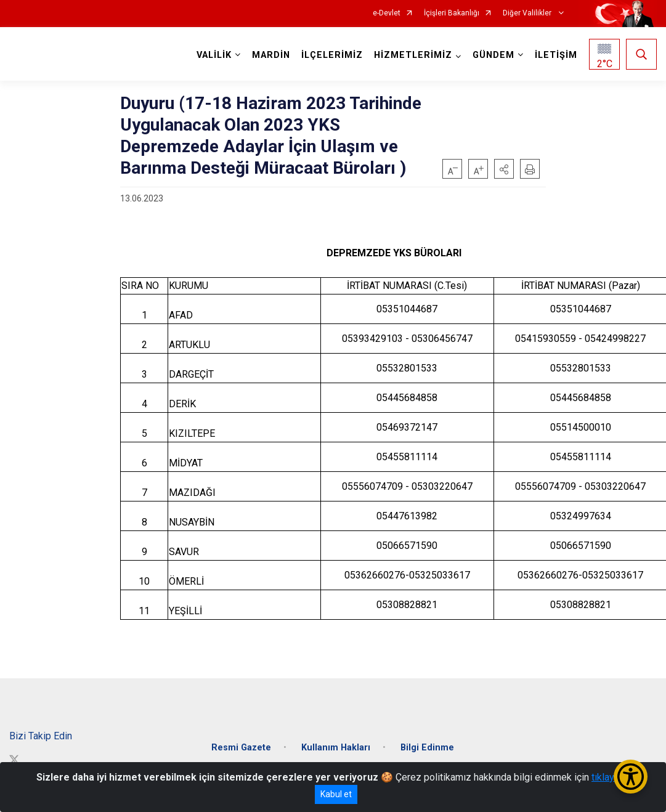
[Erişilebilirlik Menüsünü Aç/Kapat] (631, 777)
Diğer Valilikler (528, 13)
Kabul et (336, 794)
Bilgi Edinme (427, 748)
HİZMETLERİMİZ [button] (413, 55)
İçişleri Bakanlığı (452, 13)
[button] (504, 169)
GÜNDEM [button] (493, 55)
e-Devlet (387, 13)
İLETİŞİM (556, 55)
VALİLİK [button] (214, 55)
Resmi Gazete (241, 748)
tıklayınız (611, 777)
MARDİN (271, 55)
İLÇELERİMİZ (332, 55)
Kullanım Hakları (336, 748)
